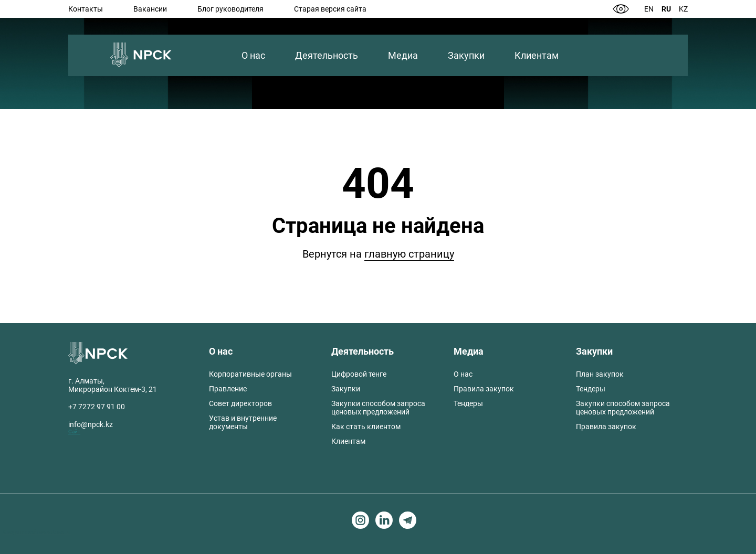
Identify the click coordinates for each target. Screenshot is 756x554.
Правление (228, 389)
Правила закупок (484, 389)
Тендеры (468, 403)
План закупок (600, 374)
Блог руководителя (230, 9)
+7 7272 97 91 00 (97, 407)
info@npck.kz (91, 424)
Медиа (403, 55)
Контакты (86, 9)
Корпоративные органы (250, 374)
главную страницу (409, 254)
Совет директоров (240, 403)
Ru (666, 9)
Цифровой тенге (359, 374)
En (649, 9)
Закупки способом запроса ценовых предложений (378, 408)
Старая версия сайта (330, 9)
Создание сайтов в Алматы (37, 532)
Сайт (74, 432)
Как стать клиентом (366, 427)
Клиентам (537, 55)
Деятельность (327, 55)
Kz (683, 9)
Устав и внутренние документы (243, 422)
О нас (253, 55)
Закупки (466, 55)
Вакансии (150, 9)
